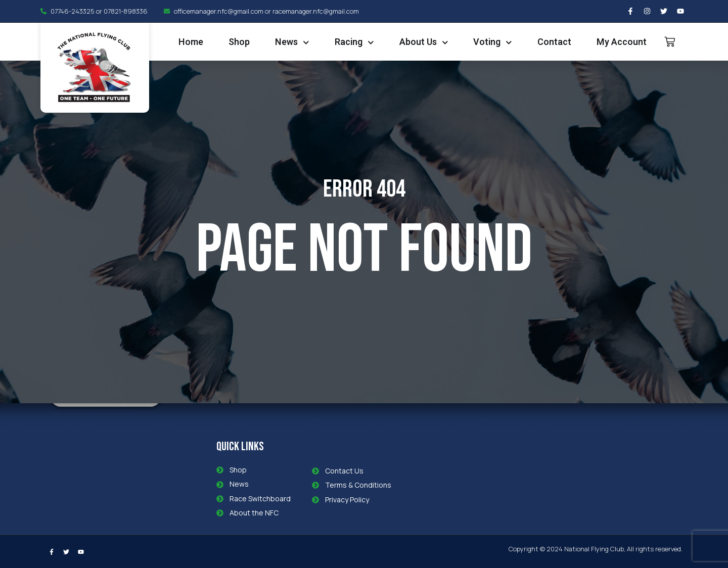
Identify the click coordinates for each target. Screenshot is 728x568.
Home (191, 42)
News (292, 43)
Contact (554, 42)
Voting (493, 43)
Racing (354, 43)
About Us (424, 43)
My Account (622, 42)
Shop (239, 42)
